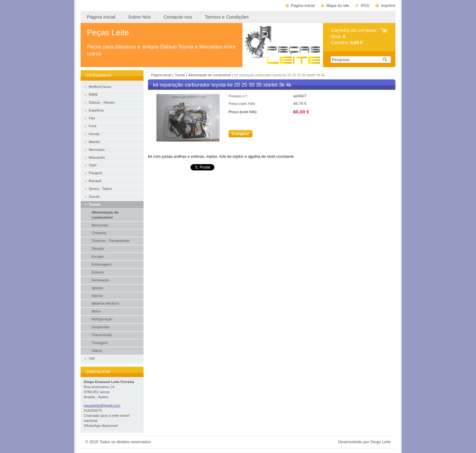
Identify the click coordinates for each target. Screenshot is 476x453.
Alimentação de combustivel (210, 75)
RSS (365, 6)
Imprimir (388, 6)
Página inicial (303, 6)
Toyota (180, 75)
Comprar (241, 134)
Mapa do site (338, 6)
